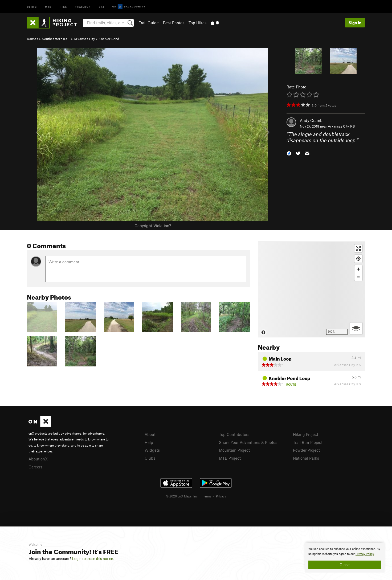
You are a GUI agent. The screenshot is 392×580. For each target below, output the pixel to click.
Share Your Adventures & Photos (248, 442)
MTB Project (230, 458)
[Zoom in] (358, 269)
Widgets (152, 450)
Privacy (221, 496)
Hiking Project (306, 434)
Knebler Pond (109, 39)
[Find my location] (358, 259)
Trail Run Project (308, 442)
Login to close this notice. (93, 559)
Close (345, 565)
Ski (102, 7)
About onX (38, 459)
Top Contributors (234, 434)
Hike (63, 7)
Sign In (355, 23)
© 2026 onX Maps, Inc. (182, 496)
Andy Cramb (311, 120)
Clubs (150, 458)
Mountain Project (234, 450)
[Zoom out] (358, 277)
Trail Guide (149, 23)
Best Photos (174, 23)
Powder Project (306, 450)
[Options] (356, 328)
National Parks (306, 458)
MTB (48, 7)
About (150, 434)
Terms (207, 496)
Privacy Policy (365, 554)
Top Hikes (197, 23)
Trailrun (83, 7)
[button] (289, 153)
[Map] (311, 289)
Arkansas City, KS (341, 126)
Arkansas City (84, 39)
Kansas (32, 39)
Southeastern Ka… (56, 39)
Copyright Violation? (153, 226)
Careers (35, 467)
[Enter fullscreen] (358, 248)
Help (149, 442)
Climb (32, 7)
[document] (345, 558)
